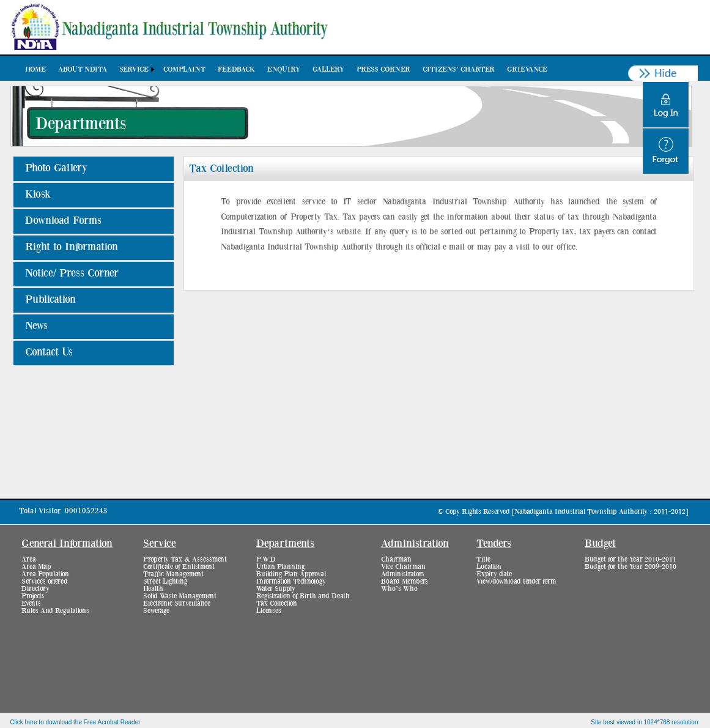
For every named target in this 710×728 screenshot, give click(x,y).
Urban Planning (280, 566)
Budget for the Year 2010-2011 (630, 559)
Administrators (403, 574)
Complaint (184, 69)
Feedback (236, 69)
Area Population (45, 574)
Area (29, 559)
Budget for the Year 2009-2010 (630, 566)
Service (134, 69)
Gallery (328, 69)
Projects (33, 596)
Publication (50, 300)
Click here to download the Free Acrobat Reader (75, 722)
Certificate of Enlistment (179, 566)
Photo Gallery (56, 168)
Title (483, 559)
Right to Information (72, 247)
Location (489, 566)
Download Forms (63, 221)
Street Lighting (165, 581)
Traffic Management (173, 574)
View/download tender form (516, 581)
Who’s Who (399, 589)
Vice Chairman (403, 566)
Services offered (45, 581)
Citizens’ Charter (459, 69)
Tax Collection (277, 603)
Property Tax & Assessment (185, 559)
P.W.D (266, 559)
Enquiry (284, 69)
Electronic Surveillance (177, 603)
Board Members (405, 581)
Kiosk (38, 195)
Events (31, 603)
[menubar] (286, 69)
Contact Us (49, 352)
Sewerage (156, 611)
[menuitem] (35, 69)
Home (35, 69)
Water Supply (276, 589)
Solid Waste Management (180, 596)
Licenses (269, 611)
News (36, 326)
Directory (35, 589)
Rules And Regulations (55, 611)
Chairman (396, 559)
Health (153, 589)
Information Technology (291, 581)
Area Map (36, 566)
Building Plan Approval (291, 574)
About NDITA (83, 69)
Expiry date (494, 574)
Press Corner (383, 69)
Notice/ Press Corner (72, 273)
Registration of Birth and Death (303, 596)
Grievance (527, 69)
